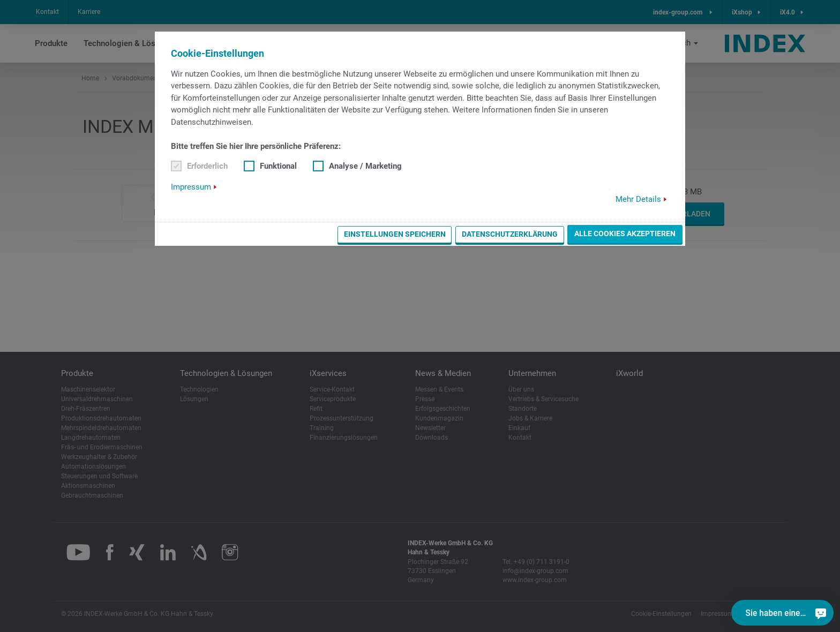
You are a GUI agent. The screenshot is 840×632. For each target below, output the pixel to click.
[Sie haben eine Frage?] (821, 613)
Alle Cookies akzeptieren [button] (625, 234)
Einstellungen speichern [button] (395, 234)
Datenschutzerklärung (510, 234)
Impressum (191, 187)
